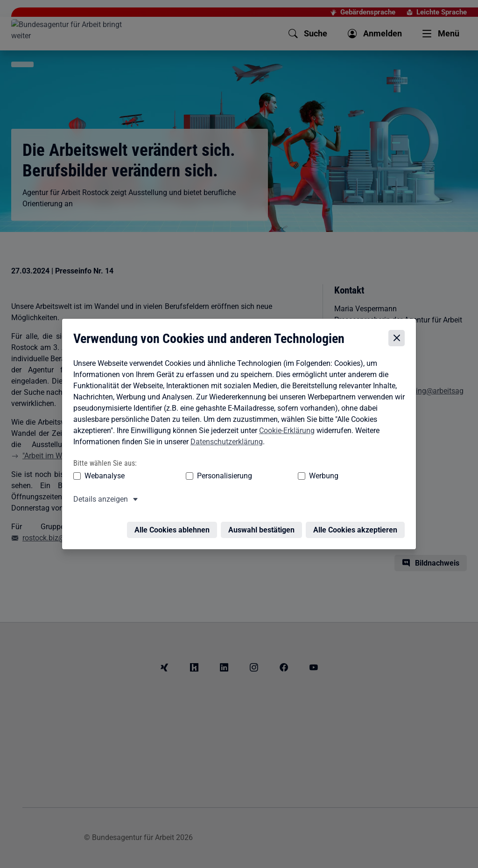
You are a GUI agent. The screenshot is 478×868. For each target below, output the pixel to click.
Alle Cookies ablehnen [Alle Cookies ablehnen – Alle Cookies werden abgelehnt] (174, 525)
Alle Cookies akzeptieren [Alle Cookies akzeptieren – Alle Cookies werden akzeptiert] (358, 525)
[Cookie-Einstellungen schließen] (399, 339)
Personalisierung (196, 477)
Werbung (269, 477)
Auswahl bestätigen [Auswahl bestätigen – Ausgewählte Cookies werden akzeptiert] (264, 525)
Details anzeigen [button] (98, 500)
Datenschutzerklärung (224, 443)
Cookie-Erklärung (285, 431)
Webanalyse (102, 477)
